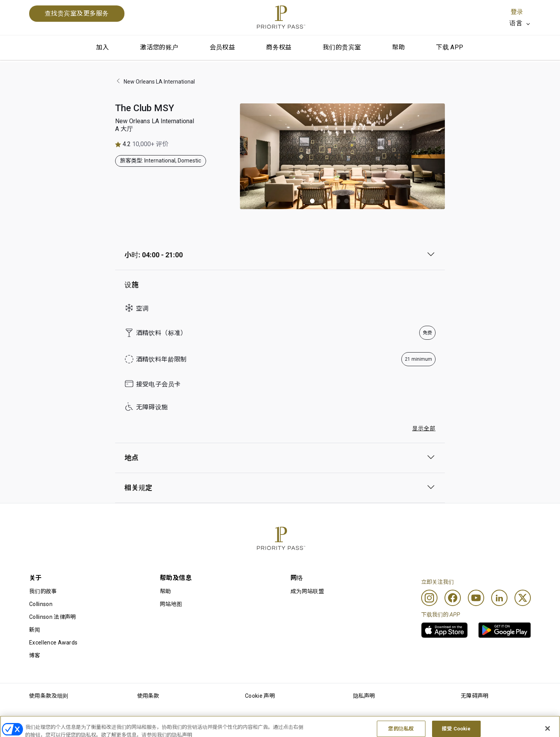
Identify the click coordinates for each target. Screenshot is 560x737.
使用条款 (148, 696)
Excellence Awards (53, 643)
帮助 (398, 47)
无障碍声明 (475, 696)
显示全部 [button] (424, 428)
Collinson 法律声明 (52, 617)
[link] (444, 630)
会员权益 (222, 47)
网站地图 (171, 604)
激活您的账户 (159, 47)
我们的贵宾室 (342, 47)
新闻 (35, 630)
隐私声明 (364, 696)
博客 (35, 655)
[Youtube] (476, 598)
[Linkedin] (499, 598)
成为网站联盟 (307, 591)
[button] (312, 201)
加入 (102, 47)
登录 (517, 12)
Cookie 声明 (260, 696)
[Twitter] (523, 598)
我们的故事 (43, 591)
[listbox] (520, 23)
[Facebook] (453, 598)
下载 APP (450, 47)
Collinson (41, 604)
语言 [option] (516, 23)
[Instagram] (429, 598)
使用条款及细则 (49, 696)
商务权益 (279, 47)
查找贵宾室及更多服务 (77, 13)
